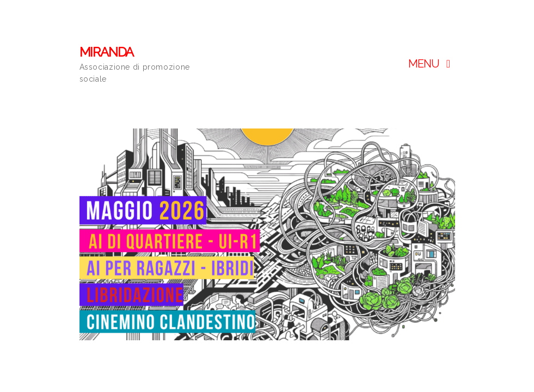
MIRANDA (107, 52)
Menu (432, 64)
